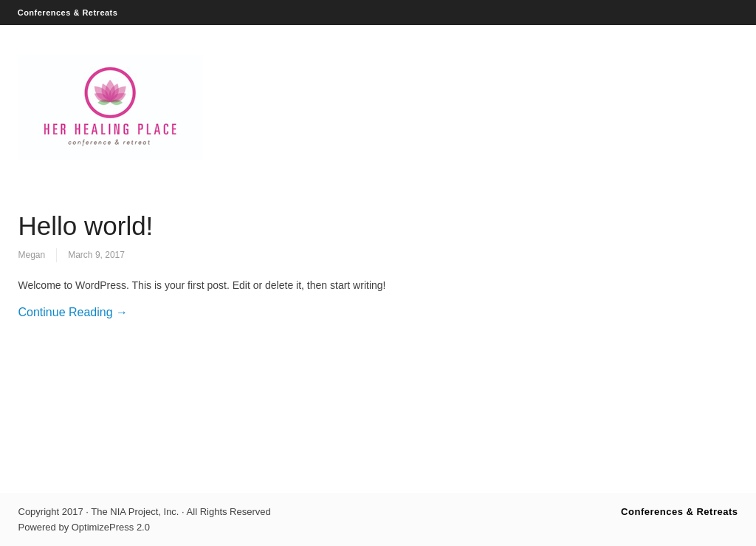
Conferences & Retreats (68, 13)
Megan (32, 255)
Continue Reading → (73, 312)
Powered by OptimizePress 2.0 (84, 527)
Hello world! (86, 226)
